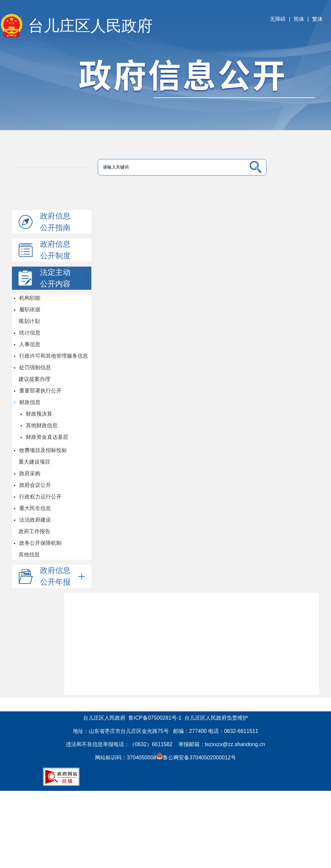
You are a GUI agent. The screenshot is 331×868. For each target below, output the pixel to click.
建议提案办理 (34, 379)
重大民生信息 (35, 508)
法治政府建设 (35, 520)
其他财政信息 (41, 425)
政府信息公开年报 (62, 576)
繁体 (317, 19)
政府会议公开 (35, 485)
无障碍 (278, 19)
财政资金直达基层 (47, 437)
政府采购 (29, 473)
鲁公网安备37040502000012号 (196, 758)
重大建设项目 (34, 462)
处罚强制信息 (35, 367)
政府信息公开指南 (55, 222)
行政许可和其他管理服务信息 (53, 356)
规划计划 (29, 321)
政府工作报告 (34, 531)
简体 (299, 19)
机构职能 (29, 298)
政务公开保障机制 (40, 543)
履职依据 (29, 309)
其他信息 (29, 555)
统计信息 (29, 333)
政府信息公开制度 (55, 250)
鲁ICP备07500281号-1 (155, 718)
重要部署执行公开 (40, 391)
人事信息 (29, 344)
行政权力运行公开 (40, 497)
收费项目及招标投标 (43, 450)
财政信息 (29, 402)
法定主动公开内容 (62, 278)
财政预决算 (39, 414)
